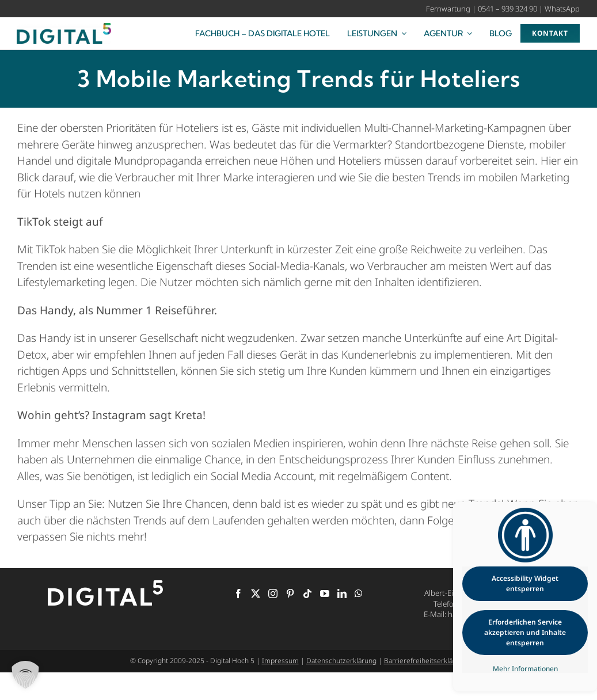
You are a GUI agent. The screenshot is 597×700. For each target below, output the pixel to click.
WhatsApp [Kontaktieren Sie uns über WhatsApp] (562, 9)
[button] (25, 675)
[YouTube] (325, 594)
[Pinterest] (290, 594)
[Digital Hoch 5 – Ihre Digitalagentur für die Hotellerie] (64, 28)
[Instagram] (273, 594)
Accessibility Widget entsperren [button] (525, 583)
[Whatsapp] (359, 594)
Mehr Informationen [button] (525, 669)
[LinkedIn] (342, 594)
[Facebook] (238, 594)
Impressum (280, 661)
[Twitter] (256, 594)
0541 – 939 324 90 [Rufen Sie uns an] (507, 9)
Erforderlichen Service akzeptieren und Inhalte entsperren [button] (525, 632)
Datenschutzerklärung (341, 661)
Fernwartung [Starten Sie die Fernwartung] (448, 9)
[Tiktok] (307, 594)
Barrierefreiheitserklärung (426, 661)
